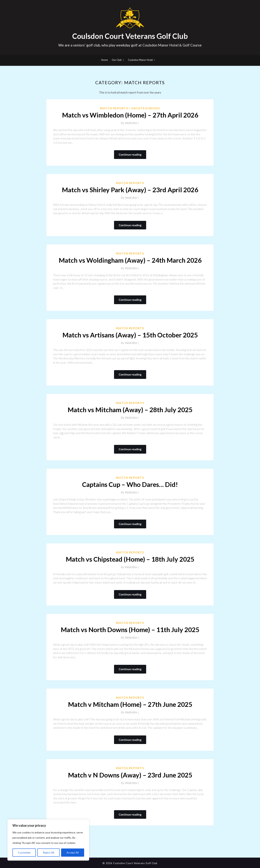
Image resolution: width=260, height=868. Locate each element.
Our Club (117, 60)
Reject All (48, 852)
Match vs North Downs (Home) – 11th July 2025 (130, 629)
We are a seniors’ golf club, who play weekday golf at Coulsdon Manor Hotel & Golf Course (130, 45)
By (130, 123)
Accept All (73, 852)
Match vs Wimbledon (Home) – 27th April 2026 (130, 115)
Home (104, 60)
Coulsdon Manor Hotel (140, 60)
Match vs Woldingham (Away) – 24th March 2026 (130, 260)
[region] (48, 840)
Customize (24, 852)
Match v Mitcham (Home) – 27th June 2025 (130, 704)
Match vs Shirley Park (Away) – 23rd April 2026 (130, 190)
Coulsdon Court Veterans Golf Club (130, 36)
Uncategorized (146, 108)
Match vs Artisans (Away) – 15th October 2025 (130, 335)
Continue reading (130, 154)
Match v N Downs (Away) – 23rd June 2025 (130, 775)
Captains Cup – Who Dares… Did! (130, 484)
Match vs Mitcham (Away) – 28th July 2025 (130, 410)
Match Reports (114, 108)
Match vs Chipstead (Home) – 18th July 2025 (130, 559)
